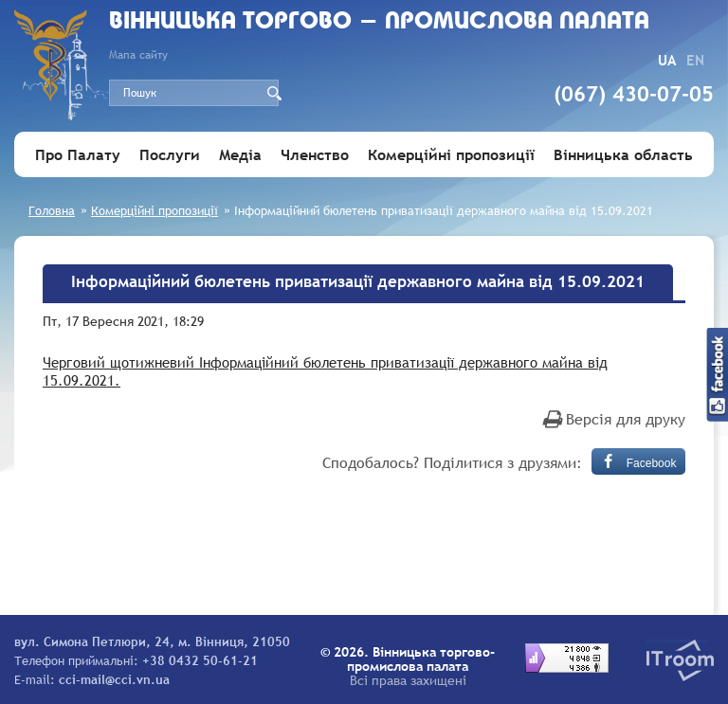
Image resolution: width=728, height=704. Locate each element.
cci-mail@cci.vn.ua (114, 679)
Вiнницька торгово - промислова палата (379, 22)
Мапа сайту (138, 55)
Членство (315, 154)
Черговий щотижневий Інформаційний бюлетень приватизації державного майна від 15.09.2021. (325, 371)
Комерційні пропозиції (451, 154)
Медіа (240, 154)
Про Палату (78, 154)
